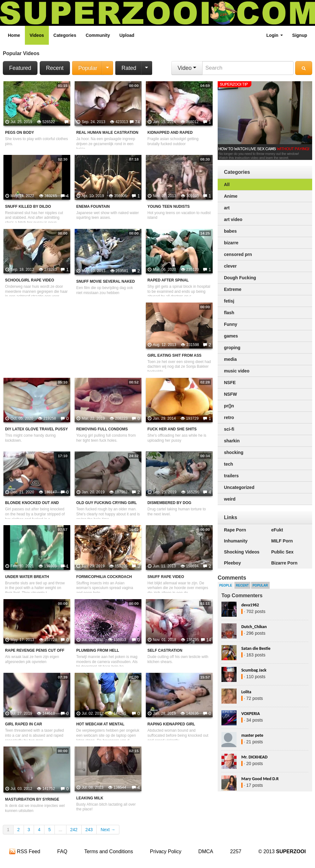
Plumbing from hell (98, 650)
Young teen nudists (169, 207)
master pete (252, 735)
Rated (129, 68)
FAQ (62, 851)
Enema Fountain (93, 207)
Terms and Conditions (109, 851)
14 (209, 640)
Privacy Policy (166, 851)
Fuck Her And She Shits (172, 429)
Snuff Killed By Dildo (28, 207)
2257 (236, 851)
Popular (88, 68)
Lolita (246, 692)
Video (187, 68)
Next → (108, 830)
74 (137, 122)
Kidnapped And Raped (170, 133)
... (60, 830)
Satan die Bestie (256, 648)
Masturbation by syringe (32, 799)
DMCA (206, 851)
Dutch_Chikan (254, 627)
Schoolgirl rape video (30, 280)
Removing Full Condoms (102, 429)
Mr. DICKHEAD (254, 757)
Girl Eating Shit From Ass (175, 355)
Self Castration (165, 650)
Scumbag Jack (254, 670)
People (226, 585)
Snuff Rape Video (166, 577)
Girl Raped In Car (23, 724)
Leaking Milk (90, 798)
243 (89, 830)
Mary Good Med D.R (260, 779)
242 (74, 830)
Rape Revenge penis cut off (35, 650)
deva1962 (250, 605)
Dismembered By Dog (169, 503)
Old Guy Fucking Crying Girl (106, 503)
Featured (20, 68)
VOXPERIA (251, 714)
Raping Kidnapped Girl (171, 724)
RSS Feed (25, 851)
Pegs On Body (20, 133)
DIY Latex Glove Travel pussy (36, 429)
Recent (55, 68)
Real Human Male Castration (107, 133)
